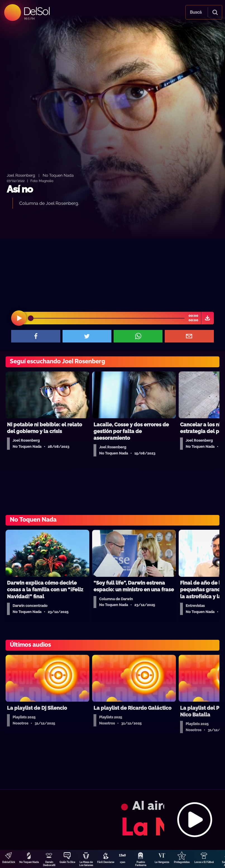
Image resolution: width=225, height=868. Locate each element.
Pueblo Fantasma (141, 864)
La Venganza (162, 862)
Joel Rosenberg (21, 175)
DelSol (36, 11)
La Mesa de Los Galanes (86, 864)
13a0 (123, 862)
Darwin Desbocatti (49, 864)
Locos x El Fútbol (204, 862)
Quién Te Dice (67, 862)
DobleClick (9, 862)
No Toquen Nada (29, 862)
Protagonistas (182, 862)
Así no (20, 189)
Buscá (196, 12)
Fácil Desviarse (106, 862)
